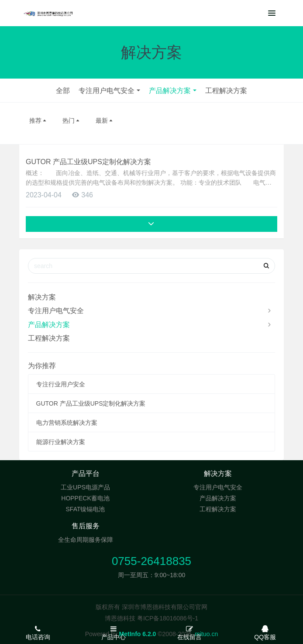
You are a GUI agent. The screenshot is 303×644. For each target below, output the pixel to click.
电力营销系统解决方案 (67, 423)
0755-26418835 (151, 561)
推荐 (38, 121)
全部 (63, 91)
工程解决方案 (226, 91)
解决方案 (42, 297)
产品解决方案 (170, 91)
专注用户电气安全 (107, 91)
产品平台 (86, 474)
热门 (72, 121)
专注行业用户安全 (61, 384)
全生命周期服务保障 (86, 540)
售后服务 (86, 526)
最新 (105, 121)
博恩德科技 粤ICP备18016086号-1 (151, 618)
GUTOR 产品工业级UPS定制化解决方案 (88, 162)
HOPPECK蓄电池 (85, 498)
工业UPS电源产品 (85, 487)
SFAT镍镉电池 (86, 509)
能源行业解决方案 (61, 442)
